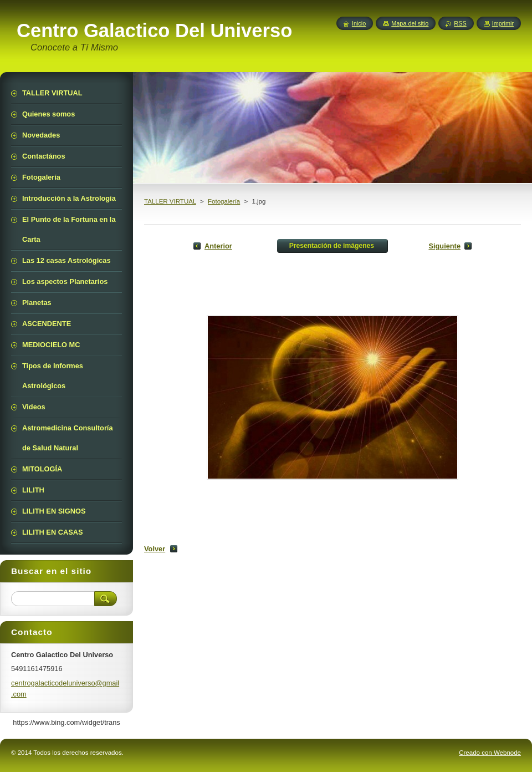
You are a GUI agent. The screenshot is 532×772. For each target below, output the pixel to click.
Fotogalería (224, 201)
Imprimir (503, 23)
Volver (155, 549)
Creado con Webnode (490, 753)
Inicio (359, 23)
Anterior (218, 246)
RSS (460, 23)
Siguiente (444, 246)
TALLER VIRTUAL (170, 201)
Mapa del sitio (410, 23)
